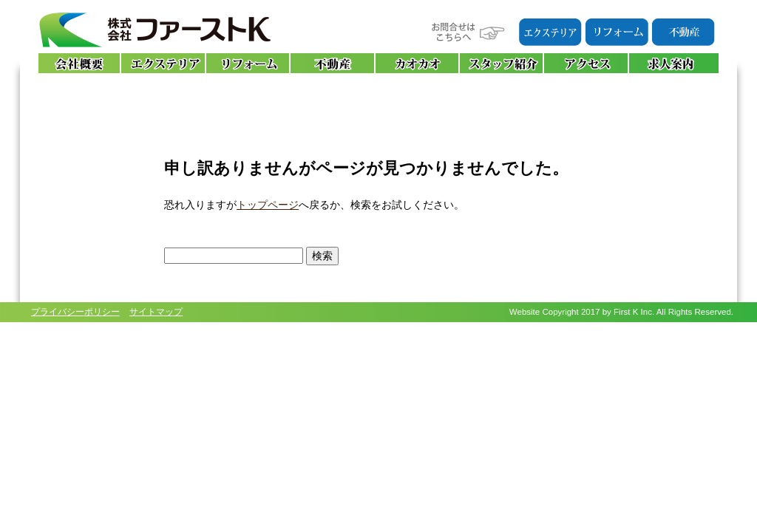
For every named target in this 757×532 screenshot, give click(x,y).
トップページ (268, 205)
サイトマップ (156, 312)
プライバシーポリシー (75, 312)
